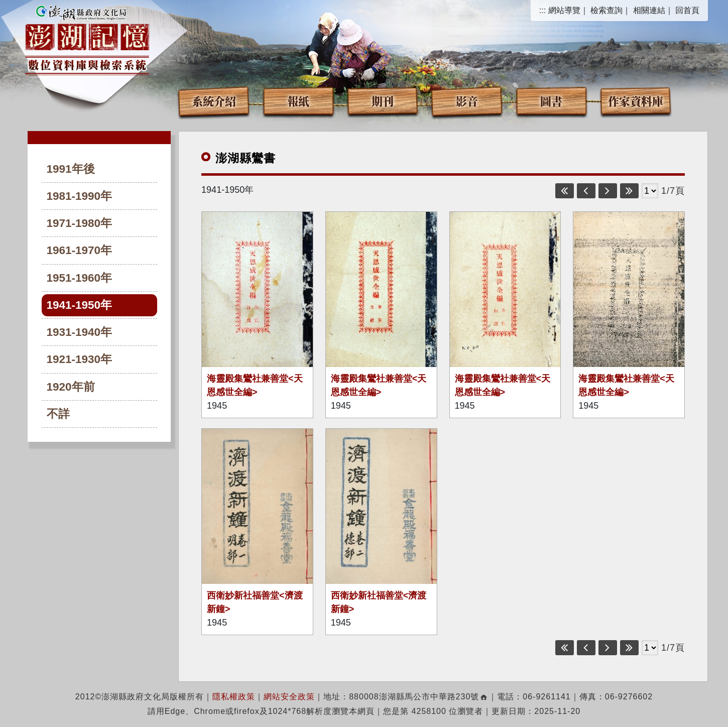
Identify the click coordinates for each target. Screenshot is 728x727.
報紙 (298, 101)
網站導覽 (564, 10)
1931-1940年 (80, 332)
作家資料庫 (636, 101)
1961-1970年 (80, 250)
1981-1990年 (80, 196)
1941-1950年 (80, 305)
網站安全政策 (289, 697)
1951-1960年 (80, 278)
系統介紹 (214, 101)
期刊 (383, 101)
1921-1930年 (80, 359)
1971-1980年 (80, 223)
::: (542, 10)
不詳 (58, 414)
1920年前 (71, 387)
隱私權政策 (234, 697)
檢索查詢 (606, 10)
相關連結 (649, 10)
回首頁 (687, 10)
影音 (467, 101)
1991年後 (71, 169)
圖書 (551, 101)
